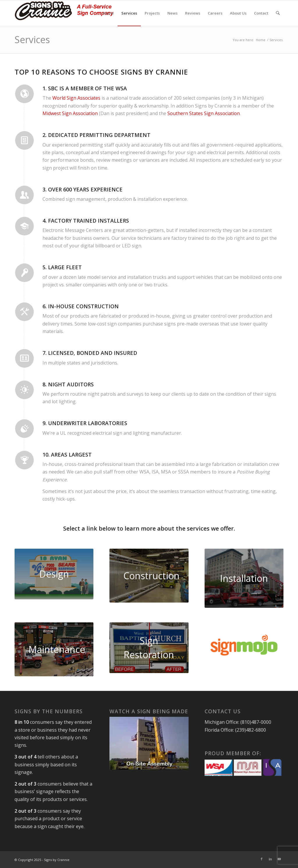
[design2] (54, 574)
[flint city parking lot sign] (244, 578)
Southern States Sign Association (204, 113)
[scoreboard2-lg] (54, 649)
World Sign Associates (76, 98)
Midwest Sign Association (70, 113)
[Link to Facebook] (262, 859)
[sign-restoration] (149, 648)
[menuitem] (108, 13)
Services (32, 39)
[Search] (278, 13)
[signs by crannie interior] (149, 576)
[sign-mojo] (244, 645)
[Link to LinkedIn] (270, 859)
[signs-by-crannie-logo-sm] (64, 13)
